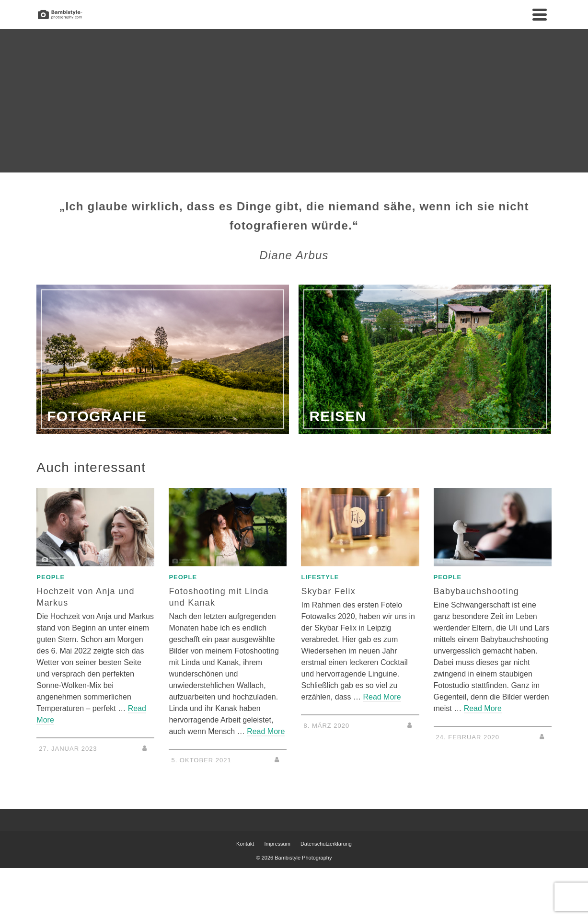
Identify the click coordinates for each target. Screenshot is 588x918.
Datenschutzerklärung (326, 844)
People (51, 577)
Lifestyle (320, 577)
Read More (266, 731)
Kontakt (245, 844)
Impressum (277, 844)
